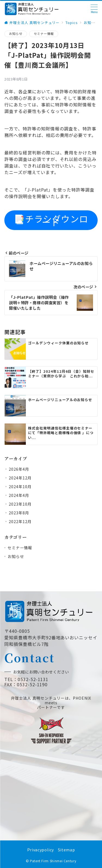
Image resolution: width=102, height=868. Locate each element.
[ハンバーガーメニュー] (94, 9)
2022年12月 (20, 521)
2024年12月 (20, 478)
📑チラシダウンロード (51, 220)
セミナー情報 (44, 34)
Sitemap (66, 850)
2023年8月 (19, 513)
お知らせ (16, 34)
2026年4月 (19, 469)
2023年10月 (20, 504)
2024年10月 (20, 487)
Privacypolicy (41, 850)
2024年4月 (19, 495)
